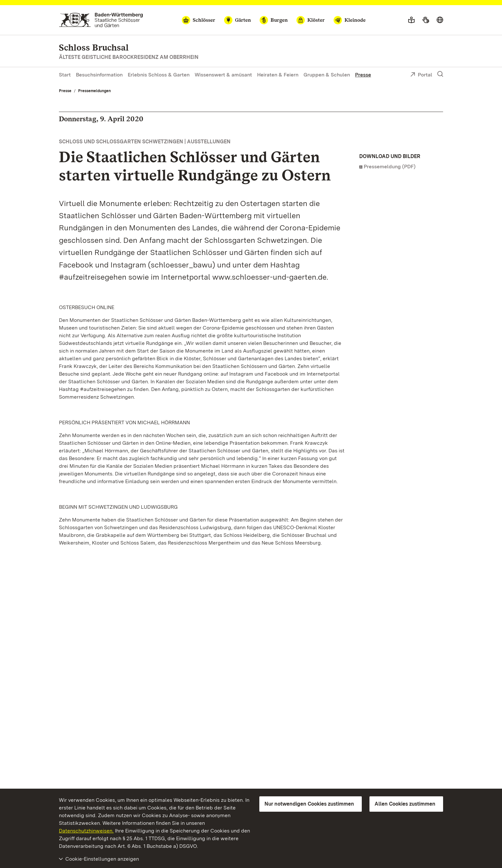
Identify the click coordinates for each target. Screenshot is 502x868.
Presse (363, 75)
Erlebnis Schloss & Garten (159, 75)
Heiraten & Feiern (278, 75)
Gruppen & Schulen (327, 75)
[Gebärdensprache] (426, 20)
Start (65, 75)
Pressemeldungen (94, 91)
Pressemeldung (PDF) (390, 167)
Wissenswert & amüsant (223, 75)
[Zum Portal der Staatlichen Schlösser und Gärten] (101, 20)
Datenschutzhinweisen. (86, 831)
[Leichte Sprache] (411, 20)
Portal (421, 75)
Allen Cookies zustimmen (405, 804)
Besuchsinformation (99, 75)
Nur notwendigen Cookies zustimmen (309, 804)
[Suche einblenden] (440, 74)
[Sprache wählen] (440, 20)
